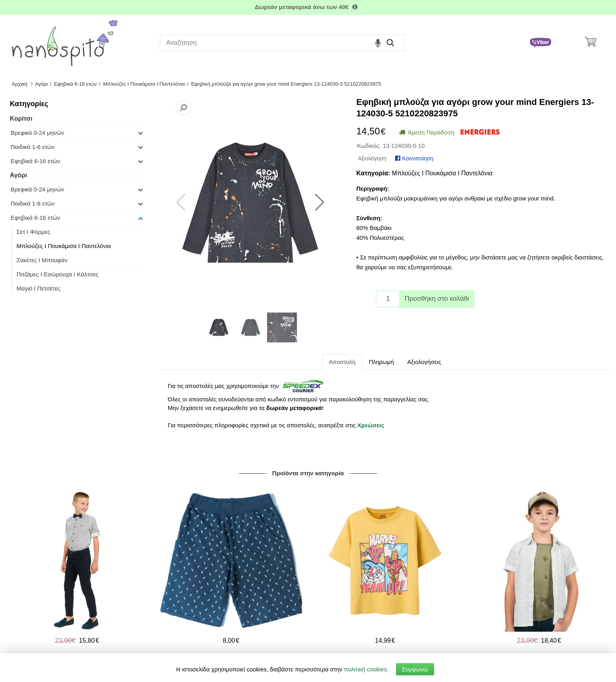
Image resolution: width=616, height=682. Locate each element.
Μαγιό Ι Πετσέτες (38, 288)
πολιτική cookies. (366, 669)
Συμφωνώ (415, 669)
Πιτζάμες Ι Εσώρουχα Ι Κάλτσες (58, 274)
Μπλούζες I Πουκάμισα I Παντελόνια (64, 246)
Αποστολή (342, 362)
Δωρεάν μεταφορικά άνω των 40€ (308, 7)
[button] (320, 202)
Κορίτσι (21, 119)
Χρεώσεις (370, 425)
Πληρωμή (381, 362)
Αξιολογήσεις (424, 362)
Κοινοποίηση (414, 158)
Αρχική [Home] (20, 84)
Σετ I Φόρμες (33, 232)
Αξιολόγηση (372, 158)
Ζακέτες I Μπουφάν (42, 260)
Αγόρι (18, 175)
